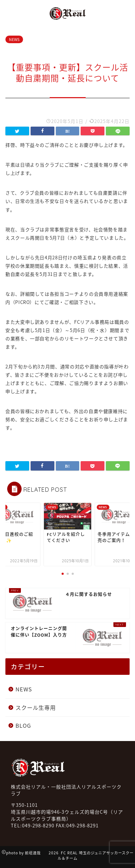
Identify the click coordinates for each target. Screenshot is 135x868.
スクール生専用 (36, 707)
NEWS (14, 39)
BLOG (23, 725)
